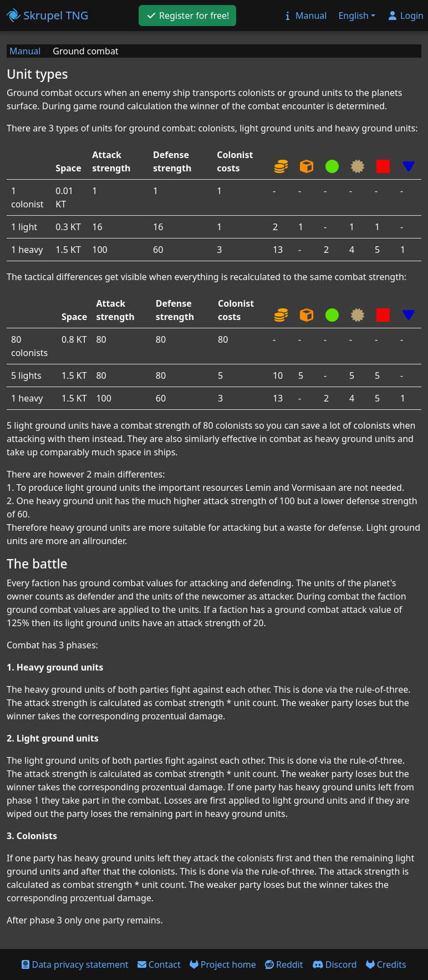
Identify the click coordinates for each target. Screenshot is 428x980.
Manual (25, 51)
